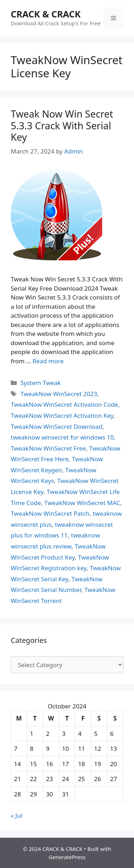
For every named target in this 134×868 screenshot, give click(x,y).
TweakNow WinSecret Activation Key (62, 415)
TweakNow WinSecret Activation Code (64, 404)
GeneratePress (67, 857)
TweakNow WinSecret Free (48, 448)
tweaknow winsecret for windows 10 (62, 437)
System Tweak (41, 383)
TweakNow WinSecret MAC (82, 503)
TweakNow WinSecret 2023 (59, 394)
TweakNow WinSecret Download (57, 427)
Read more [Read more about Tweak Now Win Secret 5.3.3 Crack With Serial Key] (48, 361)
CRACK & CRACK (46, 14)
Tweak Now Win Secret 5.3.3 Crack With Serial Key (62, 125)
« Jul (17, 815)
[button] (56, 215)
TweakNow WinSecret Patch (50, 513)
